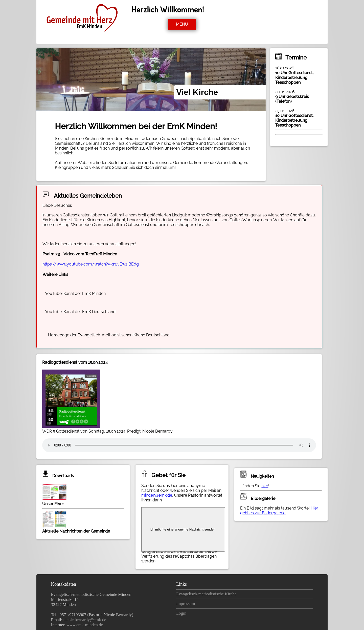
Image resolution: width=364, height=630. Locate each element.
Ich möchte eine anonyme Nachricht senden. (183, 529)
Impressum (186, 604)
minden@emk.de (157, 495)
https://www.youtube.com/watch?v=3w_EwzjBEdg (91, 264)
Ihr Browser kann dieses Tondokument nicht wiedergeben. (179, 445)
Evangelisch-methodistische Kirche (206, 594)
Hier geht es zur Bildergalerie (279, 511)
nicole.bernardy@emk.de (85, 620)
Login (181, 613)
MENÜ (182, 24)
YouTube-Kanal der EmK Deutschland (80, 312)
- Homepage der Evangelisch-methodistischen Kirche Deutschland (107, 335)
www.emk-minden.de (85, 625)
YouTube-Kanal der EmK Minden (75, 293)
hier (265, 486)
